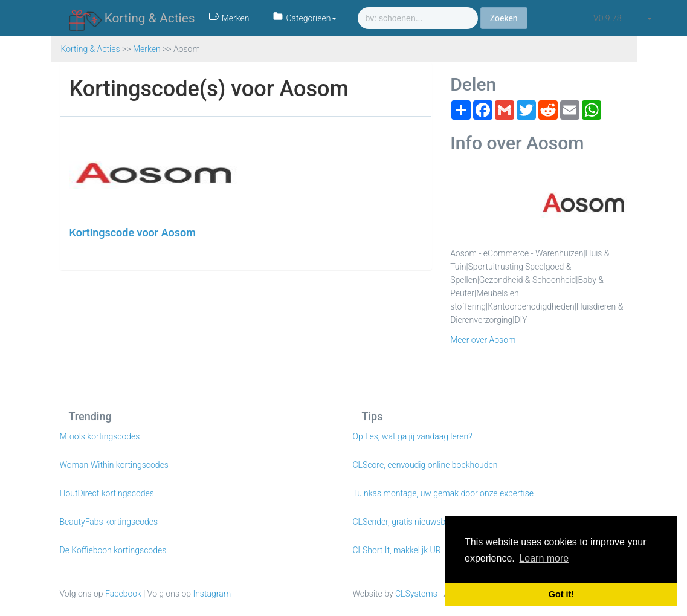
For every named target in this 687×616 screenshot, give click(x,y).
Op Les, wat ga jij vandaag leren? (413, 436)
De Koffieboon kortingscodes (113, 550)
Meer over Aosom (483, 340)
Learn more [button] (544, 558)
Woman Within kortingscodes (114, 465)
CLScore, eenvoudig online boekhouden (425, 465)
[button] (649, 18)
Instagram (212, 594)
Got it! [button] (561, 594)
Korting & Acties (132, 19)
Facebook (123, 594)
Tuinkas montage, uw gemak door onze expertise (443, 493)
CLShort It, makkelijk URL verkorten (418, 550)
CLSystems (416, 594)
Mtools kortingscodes (100, 436)
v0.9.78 (607, 18)
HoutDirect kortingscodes (107, 493)
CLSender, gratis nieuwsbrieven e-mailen (427, 522)
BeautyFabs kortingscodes (109, 522)
